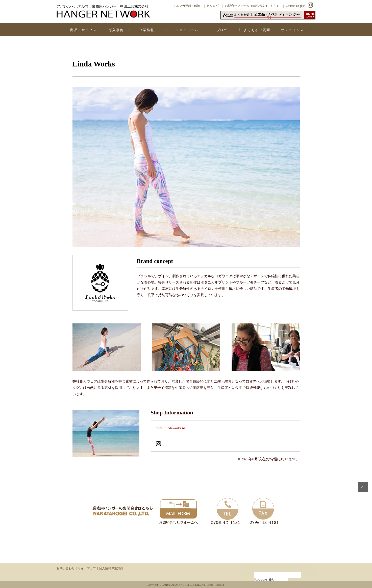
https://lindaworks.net (171, 428)
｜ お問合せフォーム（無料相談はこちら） (250, 6)
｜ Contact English (294, 6)
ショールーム (187, 30)
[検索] (272, 579)
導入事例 (116, 30)
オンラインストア (296, 30)
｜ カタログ (211, 6)
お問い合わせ (66, 568)
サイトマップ (87, 568)
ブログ (222, 30)
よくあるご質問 (257, 30)
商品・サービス (83, 30)
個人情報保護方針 (111, 568)
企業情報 (147, 30)
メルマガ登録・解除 (187, 6)
